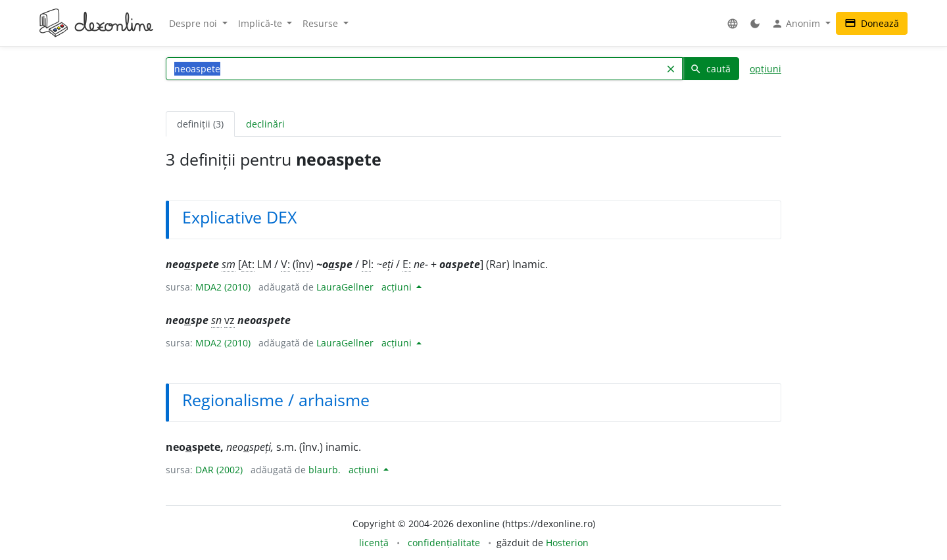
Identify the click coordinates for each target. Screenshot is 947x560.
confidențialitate (444, 543)
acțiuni (398, 287)
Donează (872, 23)
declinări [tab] (265, 124)
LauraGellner (345, 287)
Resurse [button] (322, 23)
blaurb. (325, 470)
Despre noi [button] (194, 23)
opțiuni (765, 69)
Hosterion (567, 543)
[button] (733, 23)
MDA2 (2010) (223, 287)
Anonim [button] (797, 24)
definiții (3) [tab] (200, 124)
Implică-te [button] (261, 23)
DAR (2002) (219, 470)
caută (710, 69)
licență (374, 543)
